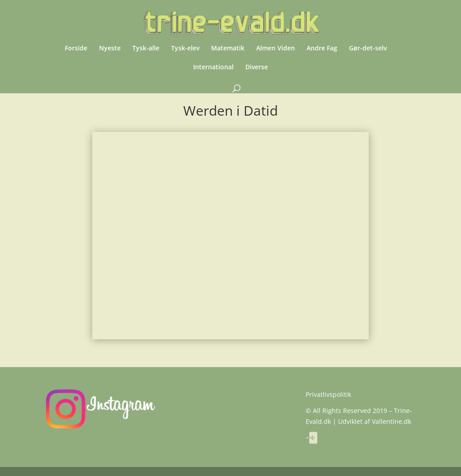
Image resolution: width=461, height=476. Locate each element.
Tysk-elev (185, 49)
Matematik (228, 49)
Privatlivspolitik (328, 394)
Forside (76, 49)
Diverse (257, 67)
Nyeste (110, 49)
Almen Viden (276, 49)
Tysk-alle (146, 49)
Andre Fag (322, 49)
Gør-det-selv (368, 49)
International (213, 67)
